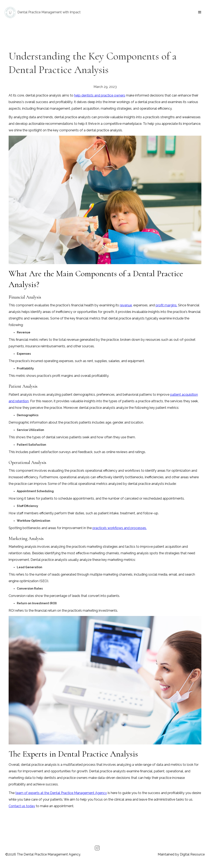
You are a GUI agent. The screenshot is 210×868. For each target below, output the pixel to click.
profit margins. (166, 305)
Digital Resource (192, 854)
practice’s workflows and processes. (120, 528)
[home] (42, 12)
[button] (200, 12)
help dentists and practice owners (100, 95)
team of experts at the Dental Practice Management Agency (61, 793)
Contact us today (22, 806)
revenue (126, 305)
